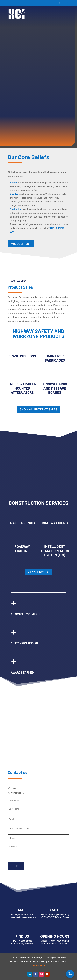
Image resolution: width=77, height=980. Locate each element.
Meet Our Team (21, 244)
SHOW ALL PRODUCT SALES (38, 409)
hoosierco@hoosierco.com (22, 917)
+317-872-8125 (48, 915)
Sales (14, 788)
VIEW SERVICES (38, 572)
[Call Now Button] (70, 974)
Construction (17, 793)
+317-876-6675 (48, 917)
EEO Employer (38, 965)
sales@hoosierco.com (22, 915)
